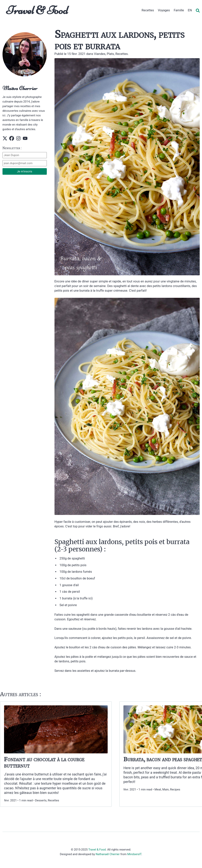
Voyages (164, 10)
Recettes (148, 10)
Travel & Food (37, 10)
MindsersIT (134, 854)
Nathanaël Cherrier (108, 854)
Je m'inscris (25, 171)
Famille (179, 10)
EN (190, 10)
